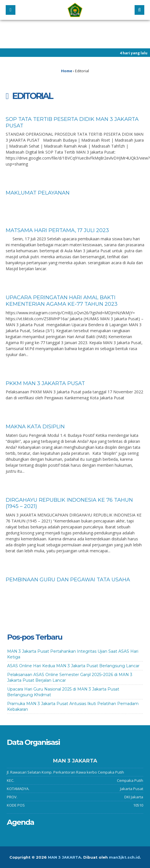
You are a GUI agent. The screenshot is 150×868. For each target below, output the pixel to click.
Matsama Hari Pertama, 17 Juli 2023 (57, 230)
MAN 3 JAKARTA (64, 857)
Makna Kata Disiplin (35, 427)
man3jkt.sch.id (124, 857)
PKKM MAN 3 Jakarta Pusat (45, 383)
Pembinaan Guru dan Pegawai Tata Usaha (68, 580)
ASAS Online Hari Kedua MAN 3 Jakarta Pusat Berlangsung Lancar (73, 666)
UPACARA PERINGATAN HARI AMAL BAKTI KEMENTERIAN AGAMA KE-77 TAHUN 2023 (62, 301)
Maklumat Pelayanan (38, 193)
